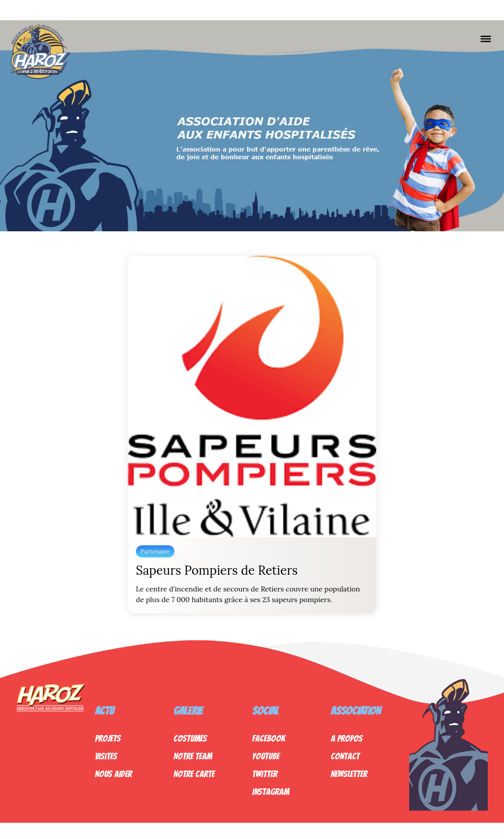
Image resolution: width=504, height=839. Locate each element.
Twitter (265, 774)
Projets (108, 738)
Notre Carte (194, 774)
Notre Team (193, 756)
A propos (347, 738)
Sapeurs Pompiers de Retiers (217, 570)
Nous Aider (113, 774)
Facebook (268, 738)
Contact (345, 756)
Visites (106, 756)
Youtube (266, 756)
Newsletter (349, 774)
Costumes (190, 738)
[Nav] (486, 39)
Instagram (271, 792)
